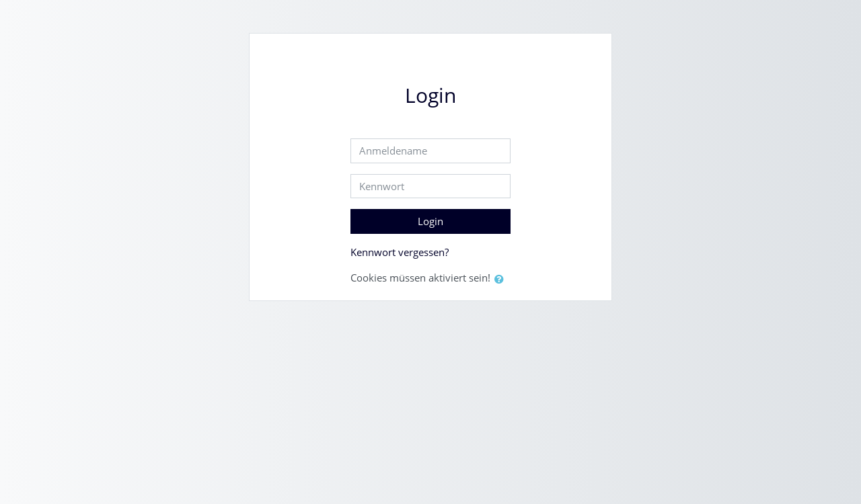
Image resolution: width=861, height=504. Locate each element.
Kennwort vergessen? (400, 252)
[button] (502, 279)
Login (430, 221)
